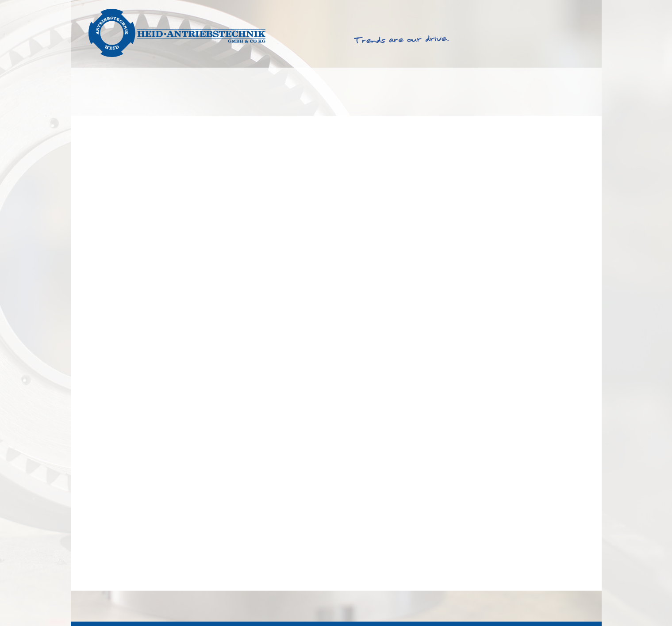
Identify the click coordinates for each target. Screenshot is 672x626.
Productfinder (287, 92)
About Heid (460, 92)
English (550, 8)
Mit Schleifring (111, 578)
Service (376, 92)
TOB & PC (500, 606)
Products (194, 92)
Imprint (532, 606)
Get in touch (554, 92)
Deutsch (580, 8)
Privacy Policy (571, 606)
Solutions (111, 92)
